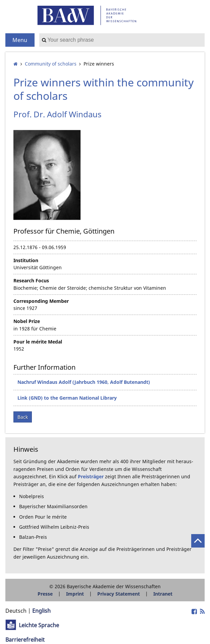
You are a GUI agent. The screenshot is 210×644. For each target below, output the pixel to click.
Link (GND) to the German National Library (67, 398)
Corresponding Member (41, 301)
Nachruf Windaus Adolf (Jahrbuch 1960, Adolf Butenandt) (84, 382)
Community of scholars (51, 64)
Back (23, 417)
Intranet (163, 594)
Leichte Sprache (39, 625)
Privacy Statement (119, 594)
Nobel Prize (27, 321)
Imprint (75, 594)
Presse (45, 594)
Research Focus (31, 280)
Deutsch (16, 611)
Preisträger (91, 476)
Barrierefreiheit (25, 640)
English (41, 611)
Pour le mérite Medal (38, 342)
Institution (26, 260)
